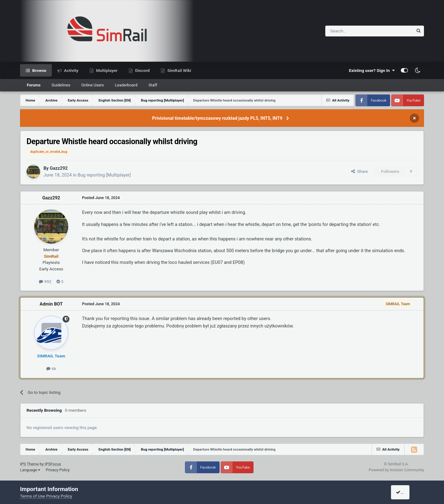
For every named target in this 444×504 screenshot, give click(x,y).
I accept (406, 492)
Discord (142, 70)
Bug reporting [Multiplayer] (104, 175)
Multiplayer (106, 70)
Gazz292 (59, 168)
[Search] (354, 31)
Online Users (93, 85)
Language (30, 470)
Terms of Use (33, 496)
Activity (71, 70)
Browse (39, 70)
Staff (153, 85)
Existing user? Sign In (372, 70)
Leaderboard (126, 85)
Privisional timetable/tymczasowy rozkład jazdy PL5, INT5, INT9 (217, 118)
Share (360, 171)
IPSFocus (53, 464)
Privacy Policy (58, 470)
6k (51, 369)
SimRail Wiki (179, 70)
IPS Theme (29, 464)
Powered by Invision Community (396, 470)
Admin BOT (51, 304)
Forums (34, 85)
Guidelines (61, 85)
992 (45, 281)
